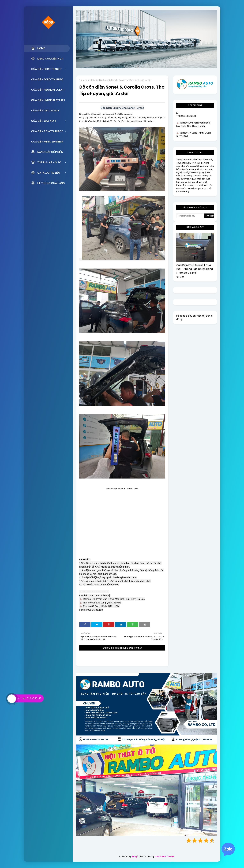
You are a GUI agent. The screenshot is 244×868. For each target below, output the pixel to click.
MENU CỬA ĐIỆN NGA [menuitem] (47, 59)
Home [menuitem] (38, 48)
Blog (134, 856)
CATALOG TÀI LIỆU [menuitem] (46, 173)
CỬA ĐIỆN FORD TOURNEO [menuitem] (47, 79)
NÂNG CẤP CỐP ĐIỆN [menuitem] (47, 152)
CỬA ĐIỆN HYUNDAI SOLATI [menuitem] (48, 90)
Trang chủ (84, 80)
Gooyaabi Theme (164, 856)
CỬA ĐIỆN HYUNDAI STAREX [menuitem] (48, 100)
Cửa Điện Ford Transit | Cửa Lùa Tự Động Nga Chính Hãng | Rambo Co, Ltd (195, 269)
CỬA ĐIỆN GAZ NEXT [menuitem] (44, 121)
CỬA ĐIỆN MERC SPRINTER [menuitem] (47, 142)
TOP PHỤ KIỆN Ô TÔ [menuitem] (46, 162)
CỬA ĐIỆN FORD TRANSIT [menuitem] (46, 69)
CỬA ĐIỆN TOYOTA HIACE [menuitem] (47, 131)
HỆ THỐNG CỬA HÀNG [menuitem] (48, 183)
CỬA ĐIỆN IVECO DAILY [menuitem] (45, 110)
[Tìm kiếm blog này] (190, 216)
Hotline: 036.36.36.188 (29, 698)
